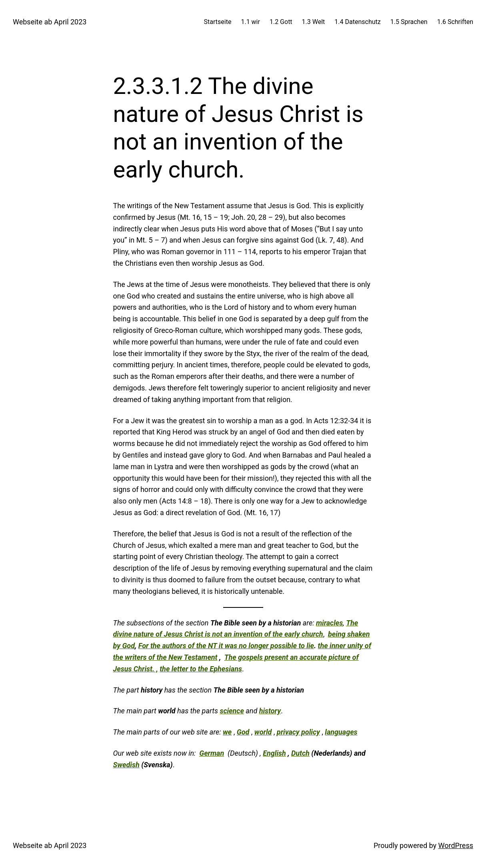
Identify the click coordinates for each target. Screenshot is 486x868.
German (212, 753)
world (263, 732)
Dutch (300, 753)
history (270, 711)
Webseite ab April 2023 (50, 22)
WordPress (456, 845)
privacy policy (298, 732)
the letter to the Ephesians (201, 669)
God (243, 732)
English (274, 753)
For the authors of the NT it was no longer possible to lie (226, 646)
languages (341, 732)
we (227, 732)
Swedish (126, 765)
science (232, 711)
